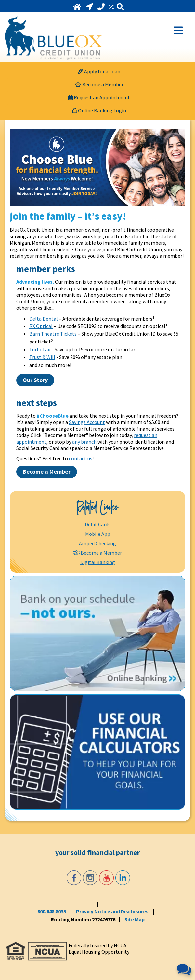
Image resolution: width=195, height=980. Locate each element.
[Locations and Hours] (90, 7)
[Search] (120, 7)
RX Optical (41, 326)
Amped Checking (97, 543)
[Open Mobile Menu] (178, 30)
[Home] (78, 7)
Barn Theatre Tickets (53, 334)
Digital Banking (98, 562)
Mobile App (98, 534)
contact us (81, 458)
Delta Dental (44, 319)
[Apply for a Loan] (99, 71)
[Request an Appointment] (99, 97)
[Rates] (112, 7)
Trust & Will (42, 357)
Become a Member (47, 472)
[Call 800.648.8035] (102, 7)
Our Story (35, 380)
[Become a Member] (99, 84)
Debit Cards (98, 524)
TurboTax (40, 349)
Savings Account (87, 422)
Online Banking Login (99, 110)
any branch (84, 442)
